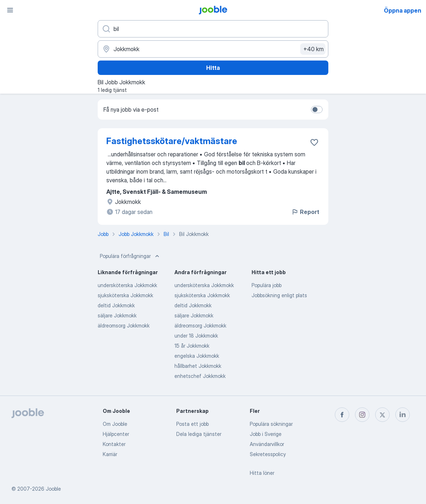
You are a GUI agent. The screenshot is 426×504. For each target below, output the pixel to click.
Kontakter (114, 444)
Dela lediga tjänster (199, 434)
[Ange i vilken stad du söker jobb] (213, 49)
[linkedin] (403, 415)
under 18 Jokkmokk (196, 336)
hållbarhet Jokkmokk (198, 366)
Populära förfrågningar (130, 256)
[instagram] (362, 415)
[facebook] (342, 415)
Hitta (213, 68)
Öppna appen (403, 10)
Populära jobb (267, 285)
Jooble (53, 489)
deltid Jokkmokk (116, 305)
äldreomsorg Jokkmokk (124, 325)
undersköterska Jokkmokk (127, 285)
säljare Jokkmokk (117, 315)
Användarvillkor (267, 444)
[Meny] (10, 10)
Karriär (110, 454)
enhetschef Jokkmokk (200, 376)
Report (305, 212)
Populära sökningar (271, 424)
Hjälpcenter (116, 434)
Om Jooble (115, 424)
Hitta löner (262, 473)
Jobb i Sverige (266, 434)
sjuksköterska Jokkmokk (125, 295)
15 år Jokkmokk (192, 346)
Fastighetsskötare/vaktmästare (172, 141)
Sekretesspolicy (268, 454)
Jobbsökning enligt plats (279, 295)
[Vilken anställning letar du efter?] (213, 29)
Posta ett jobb (192, 424)
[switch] (317, 110)
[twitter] (382, 415)
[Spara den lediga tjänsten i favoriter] (314, 142)
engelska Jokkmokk (197, 356)
